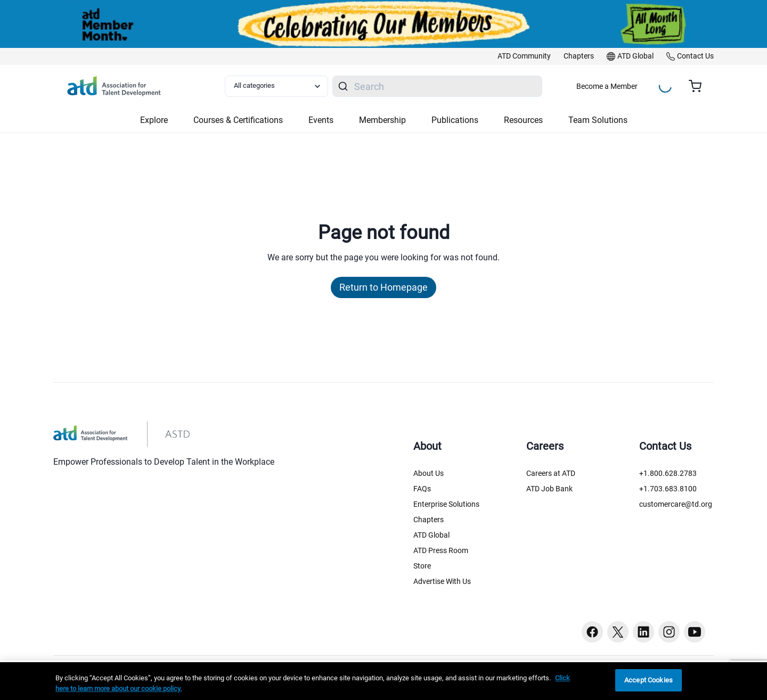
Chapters (429, 520)
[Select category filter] (276, 86)
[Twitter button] (618, 632)
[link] (524, 56)
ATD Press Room (441, 550)
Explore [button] (154, 120)
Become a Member (607, 86)
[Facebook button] (592, 632)
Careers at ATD (551, 473)
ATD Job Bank (549, 489)
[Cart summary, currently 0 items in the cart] (699, 86)
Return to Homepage (383, 287)
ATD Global (431, 535)
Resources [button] (523, 120)
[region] (383, 681)
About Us (429, 473)
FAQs (422, 489)
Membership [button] (382, 120)
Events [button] (321, 120)
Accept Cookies (648, 680)
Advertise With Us (442, 581)
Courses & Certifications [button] (238, 120)
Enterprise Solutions (446, 504)
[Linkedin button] (643, 632)
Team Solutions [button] (598, 120)
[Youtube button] (695, 632)
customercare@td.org (676, 504)
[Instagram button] (669, 632)
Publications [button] (455, 120)
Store (422, 566)
